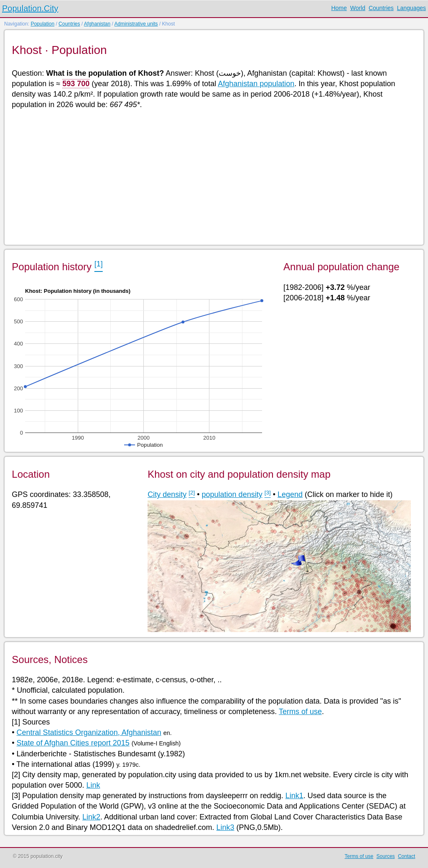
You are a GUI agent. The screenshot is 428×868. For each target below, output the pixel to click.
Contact (406, 856)
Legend (290, 494)
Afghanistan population (256, 84)
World (358, 8)
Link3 (225, 827)
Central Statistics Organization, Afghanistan (89, 732)
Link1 (294, 796)
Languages (411, 8)
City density (167, 494)
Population (42, 24)
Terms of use (300, 712)
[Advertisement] (213, 177)
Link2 (91, 817)
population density (232, 494)
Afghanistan (97, 24)
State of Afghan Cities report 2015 (73, 743)
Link (93, 785)
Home (339, 8)
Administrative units (136, 24)
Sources (386, 856)
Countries (381, 8)
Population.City (30, 8)
